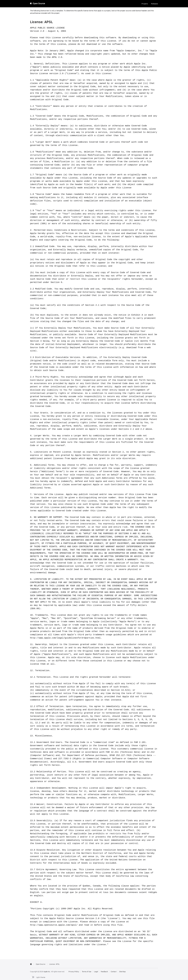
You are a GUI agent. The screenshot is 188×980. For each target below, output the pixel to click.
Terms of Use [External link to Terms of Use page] (87, 972)
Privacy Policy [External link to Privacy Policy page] (74, 972)
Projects (145, 4)
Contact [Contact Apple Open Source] (114, 972)
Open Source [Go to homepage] (41, 964)
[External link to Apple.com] (31, 964)
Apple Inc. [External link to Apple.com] (47, 972)
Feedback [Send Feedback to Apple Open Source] (104, 972)
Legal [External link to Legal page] (96, 972)
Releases (155, 4)
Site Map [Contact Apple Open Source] (122, 972)
